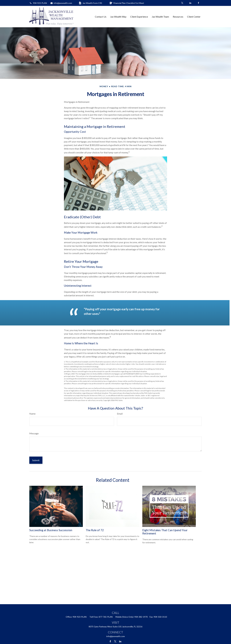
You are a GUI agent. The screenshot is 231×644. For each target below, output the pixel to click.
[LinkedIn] (190, 3)
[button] (101, 17)
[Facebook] (198, 3)
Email (120, 414)
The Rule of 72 (95, 530)
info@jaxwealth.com (61, 3)
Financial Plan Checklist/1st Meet (127, 3)
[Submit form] (36, 460)
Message (34, 433)
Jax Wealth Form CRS (90, 3)
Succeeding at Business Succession (51, 530)
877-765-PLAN (106, 617)
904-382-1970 (141, 617)
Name (32, 414)
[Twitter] (182, 3)
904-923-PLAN (38, 3)
